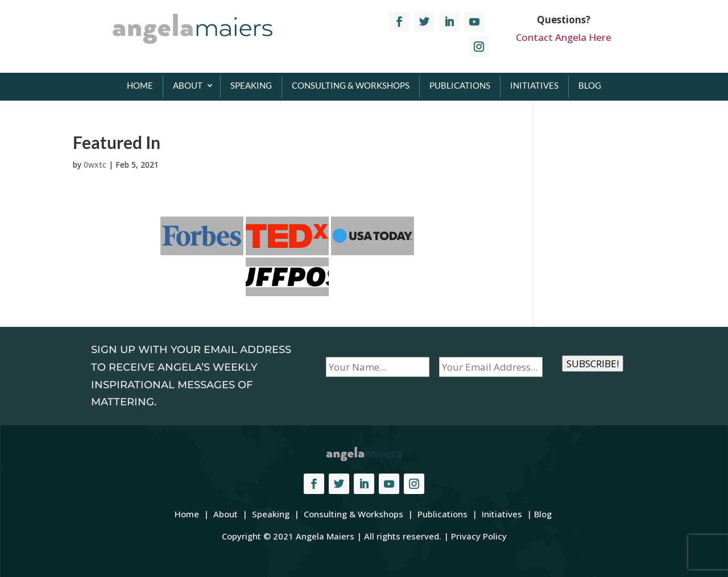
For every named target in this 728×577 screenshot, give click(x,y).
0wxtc (95, 165)
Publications (460, 85)
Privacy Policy (479, 536)
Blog (590, 85)
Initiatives (534, 85)
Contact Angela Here (564, 37)
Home (140, 85)
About (188, 85)
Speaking (251, 85)
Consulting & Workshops (351, 85)
